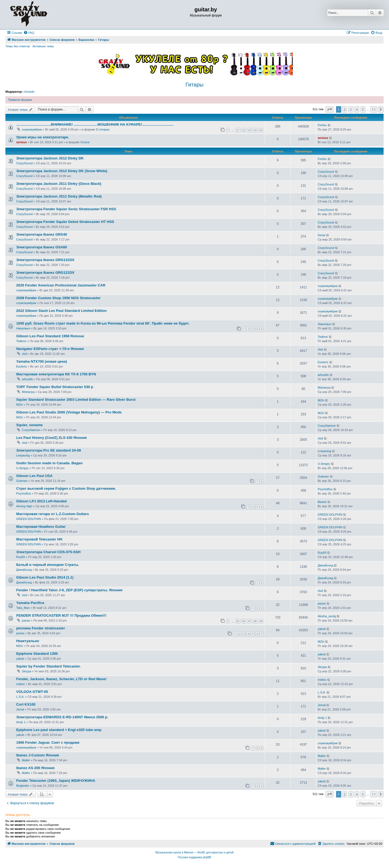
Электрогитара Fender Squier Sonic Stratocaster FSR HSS (66, 209)
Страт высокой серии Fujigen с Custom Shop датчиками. (66, 488)
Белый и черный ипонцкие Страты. (48, 565)
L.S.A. (20, 697)
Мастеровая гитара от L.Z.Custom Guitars (53, 514)
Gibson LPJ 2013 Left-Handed (41, 501)
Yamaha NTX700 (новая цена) (42, 361)
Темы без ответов (18, 46)
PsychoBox (24, 493)
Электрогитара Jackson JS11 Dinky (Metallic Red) (59, 196)
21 (238, 130)
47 (249, 621)
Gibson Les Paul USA (34, 476)
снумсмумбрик (32, 129)
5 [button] (363, 109)
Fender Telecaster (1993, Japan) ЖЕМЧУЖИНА (56, 781)
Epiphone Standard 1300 (37, 654)
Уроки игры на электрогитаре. (43, 137)
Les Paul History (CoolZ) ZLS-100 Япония (51, 438)
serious (21, 142)
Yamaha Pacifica (30, 603)
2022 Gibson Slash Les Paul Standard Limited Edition (61, 311)
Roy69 (21, 557)
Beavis (322, 502)
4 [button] (357, 109)
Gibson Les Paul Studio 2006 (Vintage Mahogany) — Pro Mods (69, 412)
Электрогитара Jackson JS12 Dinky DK (50, 158)
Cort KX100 (26, 704)
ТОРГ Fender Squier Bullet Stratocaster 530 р (55, 387)
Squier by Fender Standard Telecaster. (48, 666)
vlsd (25, 354)
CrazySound (24, 163)
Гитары (194, 85)
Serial (321, 235)
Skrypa (26, 671)
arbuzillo (27, 379)
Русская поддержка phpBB (194, 857)
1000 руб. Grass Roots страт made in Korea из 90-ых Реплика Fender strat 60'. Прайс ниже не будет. (103, 323)
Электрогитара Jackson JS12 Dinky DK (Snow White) (62, 171)
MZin (19, 405)
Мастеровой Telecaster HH (39, 539)
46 (244, 621)
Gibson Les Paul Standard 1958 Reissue (50, 336)
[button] (330, 109)
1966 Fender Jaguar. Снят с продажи (48, 742)
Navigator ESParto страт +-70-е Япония (50, 349)
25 (261, 130)
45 (238, 621)
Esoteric (22, 366)
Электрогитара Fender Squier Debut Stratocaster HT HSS (65, 222)
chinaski (29, 92)
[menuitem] (29, 33)
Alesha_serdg (327, 616)
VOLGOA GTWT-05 (32, 692)
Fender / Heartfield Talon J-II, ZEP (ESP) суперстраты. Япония (69, 590)
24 (255, 130)
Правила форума (20, 100)
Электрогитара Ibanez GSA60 (42, 247)
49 (261, 621)
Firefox (322, 125)
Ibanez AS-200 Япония (35, 768)
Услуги (85, 142)
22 (244, 130)
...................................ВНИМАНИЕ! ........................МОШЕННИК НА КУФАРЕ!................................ (95, 124)
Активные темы (43, 46)
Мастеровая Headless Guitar (41, 527)
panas (322, 603)
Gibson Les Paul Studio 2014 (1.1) (45, 577)
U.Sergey (22, 468)
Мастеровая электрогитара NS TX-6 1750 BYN (56, 374)
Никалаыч (23, 328)
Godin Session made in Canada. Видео (49, 463)
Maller (26, 760)
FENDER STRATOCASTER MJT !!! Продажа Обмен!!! (61, 615)
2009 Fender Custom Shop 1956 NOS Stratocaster (58, 298)
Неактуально (28, 641)
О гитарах (103, 129)
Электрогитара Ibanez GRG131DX (45, 260)
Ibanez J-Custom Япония (38, 755)
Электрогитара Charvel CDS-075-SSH (48, 552)
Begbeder (23, 786)
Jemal (20, 709)
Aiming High (24, 506)
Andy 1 (21, 722)
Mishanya (28, 392)
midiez (21, 684)
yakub (322, 629)
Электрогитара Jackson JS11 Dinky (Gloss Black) (59, 184)
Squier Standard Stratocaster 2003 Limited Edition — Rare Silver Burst (76, 400)
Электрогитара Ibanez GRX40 (42, 234)
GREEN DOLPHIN (28, 519)
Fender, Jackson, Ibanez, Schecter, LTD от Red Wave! (61, 679)
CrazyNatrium (31, 430)
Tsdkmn (21, 341)
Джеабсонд (24, 570)
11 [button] (374, 109)
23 (249, 130)
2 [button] (345, 109)
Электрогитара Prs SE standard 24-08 (48, 450)
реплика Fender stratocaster (41, 628)
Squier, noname (29, 425)
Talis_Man (23, 608)
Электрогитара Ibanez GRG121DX (45, 273)
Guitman (22, 481)
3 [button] (351, 109)
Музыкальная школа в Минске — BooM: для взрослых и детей (194, 852)
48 (255, 621)
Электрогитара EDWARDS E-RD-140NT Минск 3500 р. (62, 717)
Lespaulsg (23, 455)
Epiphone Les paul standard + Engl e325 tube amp (59, 730)
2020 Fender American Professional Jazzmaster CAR (61, 285)
